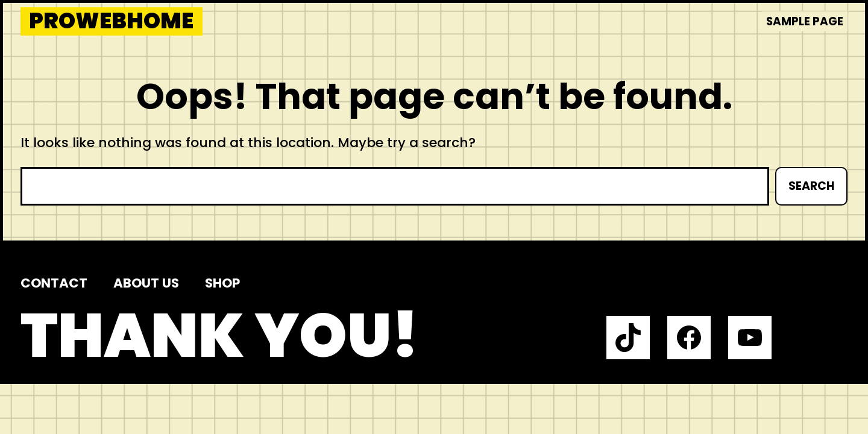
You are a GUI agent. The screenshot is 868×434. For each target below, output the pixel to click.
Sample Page (805, 21)
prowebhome (111, 21)
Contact (54, 283)
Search (811, 186)
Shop (222, 283)
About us (146, 283)
